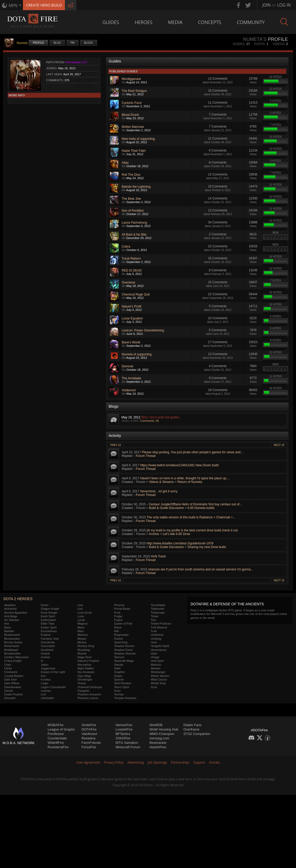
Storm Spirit (122, 687)
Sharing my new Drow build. (207, 547)
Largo (45, 683)
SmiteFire (89, 725)
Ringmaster (121, 635)
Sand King (121, 642)
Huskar (45, 653)
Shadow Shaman (125, 653)
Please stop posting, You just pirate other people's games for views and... (192, 452)
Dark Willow (12, 683)
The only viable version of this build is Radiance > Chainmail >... (191, 517)
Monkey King (86, 646)
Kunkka (46, 680)
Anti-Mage (11, 616)
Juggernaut (48, 668)
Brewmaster (12, 646)
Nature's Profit (132, 306)
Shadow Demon (124, 646)
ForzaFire (89, 747)
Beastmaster (12, 635)
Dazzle (9, 691)
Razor (118, 627)
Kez (43, 676)
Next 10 (279, 445)
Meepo (82, 639)
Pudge (118, 616)
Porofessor (56, 734)
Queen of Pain (123, 624)
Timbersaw (158, 613)
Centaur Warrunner (16, 657)
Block (89, 43)
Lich (44, 694)
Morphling (84, 650)
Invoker (46, 657)
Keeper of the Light (53, 672)
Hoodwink (47, 650)
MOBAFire (56, 725)
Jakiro (45, 665)
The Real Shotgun (134, 91)
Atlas (125, 163)
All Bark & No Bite (134, 235)
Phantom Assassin (89, 694)
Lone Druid (84, 613)
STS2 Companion (197, 734)
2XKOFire (123, 738)
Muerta (82, 653)
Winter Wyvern (160, 676)
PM (73, 43)
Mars (81, 631)
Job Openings (157, 762)
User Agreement (88, 762)
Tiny (153, 620)
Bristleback (11, 650)
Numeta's (255, 39)
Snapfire (119, 672)
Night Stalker (86, 668)
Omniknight (85, 680)
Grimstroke (48, 642)
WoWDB (156, 725)
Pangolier (83, 691)
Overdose (128, 282)
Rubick (119, 639)
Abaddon (10, 605)
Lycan (81, 620)
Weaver (156, 668)
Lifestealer (48, 698)
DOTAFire (89, 729)
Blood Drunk (130, 115)
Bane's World (131, 342)
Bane (8, 627)
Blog (57, 43)
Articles (214, 762)
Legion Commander (54, 687)
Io (42, 661)
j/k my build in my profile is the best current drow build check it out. (193, 530)
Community (251, 22)
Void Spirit (157, 661)
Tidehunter (157, 609)
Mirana (82, 642)
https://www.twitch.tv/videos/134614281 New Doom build (179, 465)
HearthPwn (158, 747)
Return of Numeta (190, 482)
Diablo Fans (192, 725)
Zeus (154, 687)
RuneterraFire (58, 747)
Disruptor (10, 698)
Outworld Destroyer (90, 687)
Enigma (46, 635)
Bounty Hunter (13, 642)
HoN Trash (158, 556)
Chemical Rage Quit (136, 294)
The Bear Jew (131, 199)
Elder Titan (48, 624)
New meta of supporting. (139, 139)
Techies (119, 694)
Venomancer (159, 650)
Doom (45, 605)
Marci (81, 627)
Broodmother (13, 653)
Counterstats (57, 738)
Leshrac (46, 691)
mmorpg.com (159, 738)
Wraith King (158, 683)
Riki (116, 631)
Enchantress (49, 631)
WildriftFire (56, 743)
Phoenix (119, 605)
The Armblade (131, 378)
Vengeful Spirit (160, 646)
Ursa (154, 642)
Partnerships (180, 762)
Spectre (119, 680)
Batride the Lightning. (136, 187)
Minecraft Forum (128, 747)
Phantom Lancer (88, 698)
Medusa (82, 635)
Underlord (157, 635)
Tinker (155, 616)
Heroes (144, 22)
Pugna (118, 620)
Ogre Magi (84, 676)
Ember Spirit (49, 627)
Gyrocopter (48, 646)
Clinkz (8, 668)
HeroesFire (124, 725)
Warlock (156, 665)
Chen (8, 665)
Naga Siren (85, 657)
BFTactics (123, 734)
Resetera (88, 738)
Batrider (9, 631)
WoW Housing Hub (164, 729)
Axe (7, 624)
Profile (38, 43)
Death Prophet (13, 694)
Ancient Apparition (16, 613)
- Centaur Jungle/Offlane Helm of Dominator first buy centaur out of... (194, 504)
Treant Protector (161, 624)
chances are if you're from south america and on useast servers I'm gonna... (201, 569)
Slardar (119, 665)
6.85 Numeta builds (201, 508)
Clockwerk (11, 672)
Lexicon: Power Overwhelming (143, 330)
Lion (80, 609)
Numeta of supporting (137, 354)
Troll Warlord (159, 627)
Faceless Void (50, 639)
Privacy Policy (114, 762)
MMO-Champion (162, 734)
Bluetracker (158, 743)
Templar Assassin (125, 698)
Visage (155, 657)
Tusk (154, 631)
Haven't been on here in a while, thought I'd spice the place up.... (185, 478)
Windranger (158, 672)
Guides (111, 22)
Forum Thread (146, 456)
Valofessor (89, 734)
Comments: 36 (150, 421)
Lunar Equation (132, 318)
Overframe (191, 729)
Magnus (82, 624)
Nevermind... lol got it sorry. (159, 491)
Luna (81, 616)
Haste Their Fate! (134, 151)
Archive (154, 534)
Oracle (82, 683)
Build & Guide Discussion (166, 508)
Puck (117, 613)
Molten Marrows (133, 127)
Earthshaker (49, 620)
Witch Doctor (159, 680)
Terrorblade (158, 605)
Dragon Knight (50, 609)
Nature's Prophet (88, 661)
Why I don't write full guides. (161, 417)
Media (175, 22)
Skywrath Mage (124, 661)
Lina (80, 605)
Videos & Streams (161, 482)
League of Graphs (61, 729)
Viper (154, 653)
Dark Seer (11, 680)
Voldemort (129, 390)
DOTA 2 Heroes (18, 599)
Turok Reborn (131, 259)
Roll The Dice (131, 175)
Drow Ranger (49, 613)
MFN (13, 5)
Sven (117, 691)
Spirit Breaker (123, 683)
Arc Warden (12, 620)
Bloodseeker (12, 639)
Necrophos (84, 665)
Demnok (128, 366)
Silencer (119, 657)
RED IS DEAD (132, 271)
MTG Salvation (127, 743)
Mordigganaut (131, 79)
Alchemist (10, 609)
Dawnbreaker (13, 687)
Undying (156, 639)
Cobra (126, 247)
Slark (117, 668)
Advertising (136, 762)
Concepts (210, 22)
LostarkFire (124, 729)
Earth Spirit (48, 616)
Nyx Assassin (86, 672)
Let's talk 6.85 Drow (176, 534)
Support (199, 762)
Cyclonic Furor (132, 103)
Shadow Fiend (123, 650)
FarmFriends (91, 743)
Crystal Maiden (14, 676)
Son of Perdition (133, 211)
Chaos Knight (13, 661)
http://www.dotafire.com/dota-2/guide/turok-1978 (180, 543)
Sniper (118, 676)
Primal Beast (122, 609)
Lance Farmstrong (134, 223)
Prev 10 (116, 445)
